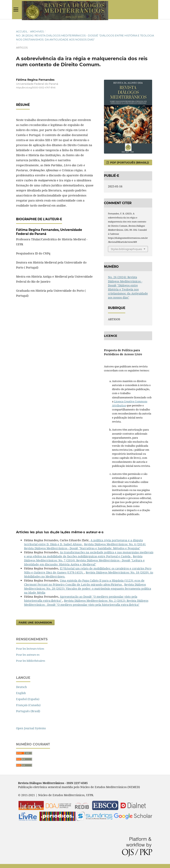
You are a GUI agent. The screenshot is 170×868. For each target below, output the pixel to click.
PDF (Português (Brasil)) (129, 162)
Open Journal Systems (31, 728)
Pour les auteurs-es (28, 655)
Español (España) (28, 699)
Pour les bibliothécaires (31, 661)
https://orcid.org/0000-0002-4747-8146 (36, 88)
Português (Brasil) (28, 711)
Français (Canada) (28, 705)
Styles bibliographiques (126, 249)
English (21, 693)
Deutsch (21, 687)
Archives (37, 31)
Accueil (22, 31)
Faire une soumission (35, 622)
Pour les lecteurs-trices (30, 649)
